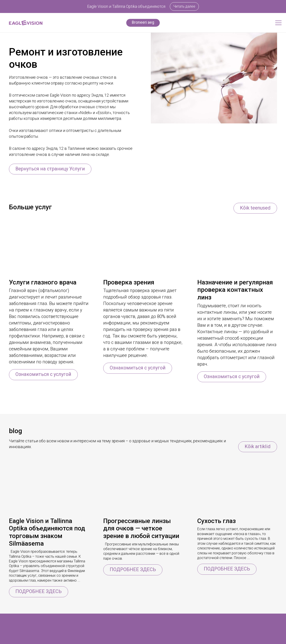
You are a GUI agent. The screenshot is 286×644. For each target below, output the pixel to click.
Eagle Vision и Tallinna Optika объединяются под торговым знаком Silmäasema (47, 533)
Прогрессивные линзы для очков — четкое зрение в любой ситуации (141, 529)
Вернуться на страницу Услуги (51, 169)
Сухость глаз (217, 521)
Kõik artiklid (257, 447)
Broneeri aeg (143, 22)
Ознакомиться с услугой (44, 375)
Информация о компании (88, 639)
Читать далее (184, 6)
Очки (14, 639)
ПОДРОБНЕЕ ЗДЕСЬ (39, 592)
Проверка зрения (129, 283)
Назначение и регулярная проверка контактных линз (235, 290)
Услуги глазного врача (43, 283)
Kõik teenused (255, 208)
